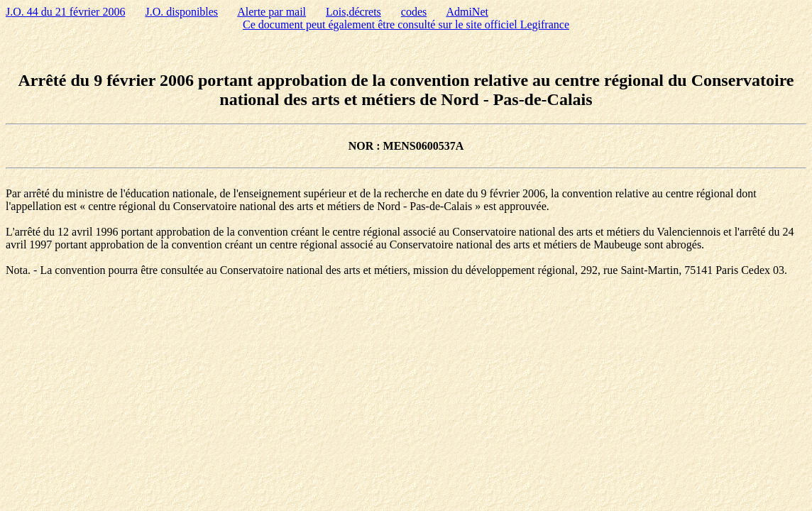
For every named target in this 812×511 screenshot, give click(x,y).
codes (414, 12)
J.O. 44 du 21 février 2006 (65, 12)
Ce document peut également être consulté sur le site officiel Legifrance (406, 24)
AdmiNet (467, 12)
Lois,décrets (353, 12)
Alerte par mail (271, 12)
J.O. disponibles (181, 12)
